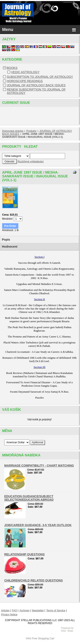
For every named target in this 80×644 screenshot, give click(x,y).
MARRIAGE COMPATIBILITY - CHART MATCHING (39, 466)
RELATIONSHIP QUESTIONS (24, 554)
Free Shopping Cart (43, 638)
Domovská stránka (13, 131)
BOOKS (12, 68)
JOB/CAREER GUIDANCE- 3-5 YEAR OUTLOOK (38, 525)
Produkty (31, 131)
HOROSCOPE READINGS (25, 81)
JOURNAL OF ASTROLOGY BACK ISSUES (36, 85)
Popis (6, 240)
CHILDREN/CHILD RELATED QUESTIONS (33, 580)
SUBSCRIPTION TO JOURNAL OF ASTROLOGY (40, 77)
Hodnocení (10, 247)
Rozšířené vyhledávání (31, 162)
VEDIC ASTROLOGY (25, 72)
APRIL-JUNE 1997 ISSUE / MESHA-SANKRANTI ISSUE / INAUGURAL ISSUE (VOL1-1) (33, 135)
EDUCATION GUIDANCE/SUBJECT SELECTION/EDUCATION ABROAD (29, 498)
